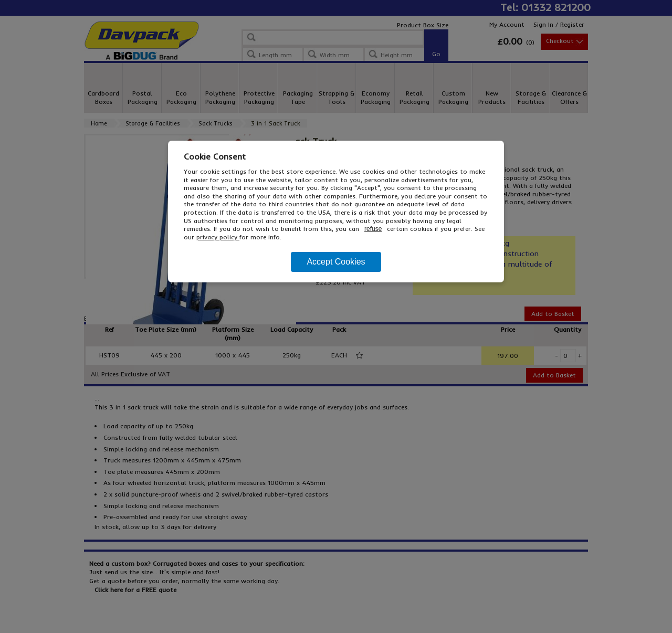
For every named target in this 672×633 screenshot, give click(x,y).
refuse (373, 229)
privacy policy (218, 237)
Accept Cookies (336, 262)
